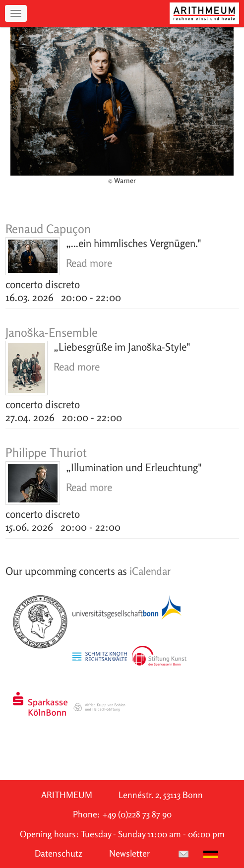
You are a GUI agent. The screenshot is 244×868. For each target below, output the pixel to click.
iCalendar (150, 571)
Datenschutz (59, 853)
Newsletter (129, 853)
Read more (89, 263)
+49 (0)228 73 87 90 (137, 814)
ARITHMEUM (67, 795)
